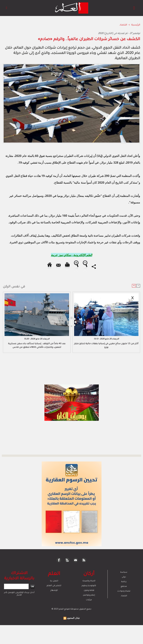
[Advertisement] (34, 322)
